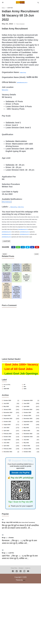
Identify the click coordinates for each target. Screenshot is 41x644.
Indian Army (25, 72)
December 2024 (30, 435)
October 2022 (10, 462)
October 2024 (31, 438)
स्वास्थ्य (27, 414)
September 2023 (30, 447)
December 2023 (10, 444)
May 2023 (30, 453)
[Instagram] (24, 632)
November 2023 (30, 444)
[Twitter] (18, 251)
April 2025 (30, 432)
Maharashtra (7, 90)
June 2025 (30, 429)
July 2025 (10, 429)
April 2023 (10, 456)
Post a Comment (24, 24)
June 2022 (10, 468)
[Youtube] (28, 632)
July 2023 (30, 450)
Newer (7, 259)
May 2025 (10, 432)
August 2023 (10, 450)
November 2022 (31, 459)
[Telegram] (23, 251)
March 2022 (30, 471)
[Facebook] (13, 251)
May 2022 (30, 468)
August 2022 (10, 465)
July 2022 (30, 465)
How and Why (11, 408)
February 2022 (10, 474)
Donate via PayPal (20, 498)
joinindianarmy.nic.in (26, 82)
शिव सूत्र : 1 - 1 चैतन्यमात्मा (13, 587)
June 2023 (10, 453)
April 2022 (10, 471)
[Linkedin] (32, 251)
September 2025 (31, 426)
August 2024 (11, 441)
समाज (27, 411)
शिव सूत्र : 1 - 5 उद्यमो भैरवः (13, 613)
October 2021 (31, 477)
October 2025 (11, 426)
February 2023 (10, 459)
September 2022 (31, 462)
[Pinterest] (37, 251)
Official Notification (10, 202)
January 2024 (30, 441)
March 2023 (31, 456)
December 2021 (11, 477)
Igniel (24, 640)
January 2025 (10, 435)
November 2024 (10, 438)
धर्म (6, 411)
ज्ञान (26, 408)
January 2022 (30, 474)
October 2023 (11, 447)
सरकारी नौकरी (10, 242)
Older (34, 259)
